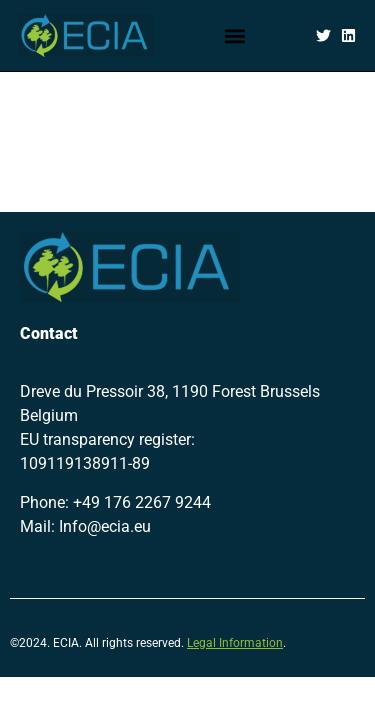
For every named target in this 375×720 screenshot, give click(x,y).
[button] (235, 35)
